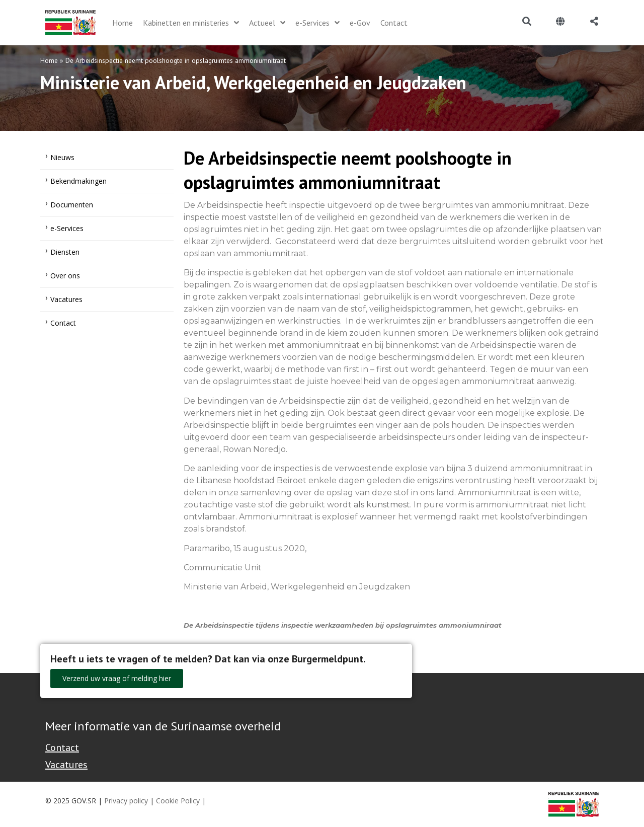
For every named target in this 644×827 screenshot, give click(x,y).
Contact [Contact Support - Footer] (62, 747)
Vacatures (66, 299)
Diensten (65, 252)
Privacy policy (126, 801)
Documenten (72, 205)
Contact (63, 323)
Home (49, 60)
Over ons (65, 276)
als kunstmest (382, 505)
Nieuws (62, 157)
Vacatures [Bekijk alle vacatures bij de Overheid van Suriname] (66, 765)
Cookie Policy (178, 801)
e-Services (67, 228)
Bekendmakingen (78, 181)
